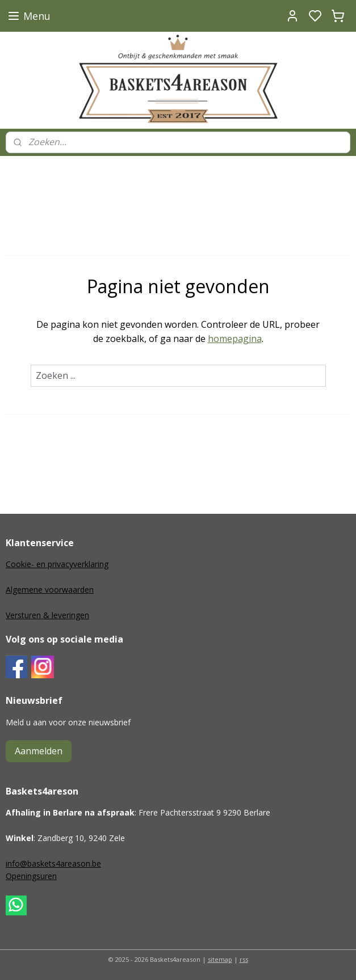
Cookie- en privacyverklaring (57, 564)
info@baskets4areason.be (53, 863)
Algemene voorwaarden (50, 590)
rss (244, 959)
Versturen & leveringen (47, 615)
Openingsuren (31, 876)
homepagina (235, 339)
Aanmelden (39, 751)
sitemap (220, 959)
